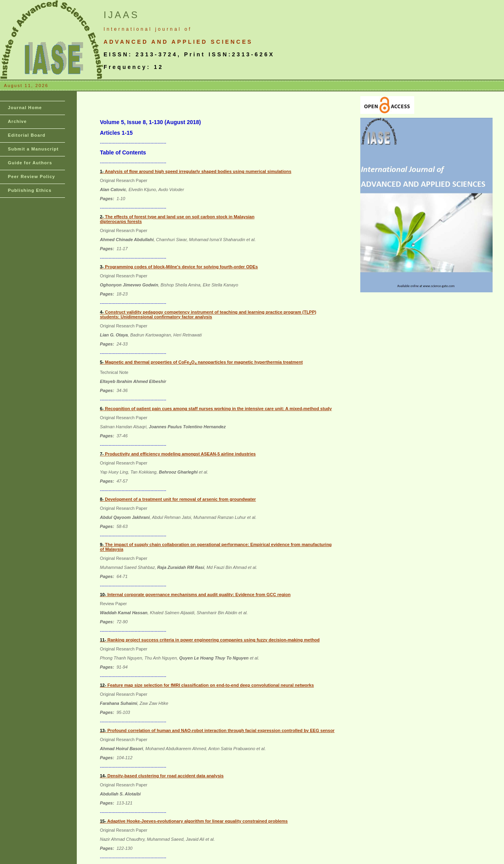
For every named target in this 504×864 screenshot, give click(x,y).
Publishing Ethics (30, 190)
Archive (17, 121)
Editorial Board (27, 135)
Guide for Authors (30, 163)
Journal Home (25, 108)
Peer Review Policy (31, 177)
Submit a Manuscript (33, 149)
